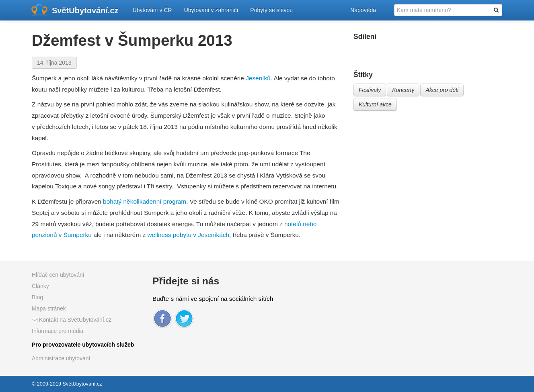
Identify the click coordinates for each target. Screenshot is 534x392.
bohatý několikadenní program (145, 201)
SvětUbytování (85, 10)
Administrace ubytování (61, 358)
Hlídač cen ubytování (58, 275)
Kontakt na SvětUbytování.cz (72, 320)
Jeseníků (258, 78)
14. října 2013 (54, 63)
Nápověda (363, 10)
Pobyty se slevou (271, 10)
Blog (37, 297)
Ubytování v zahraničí (211, 10)
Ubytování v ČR (152, 10)
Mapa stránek (49, 308)
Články (40, 286)
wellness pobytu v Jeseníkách (188, 235)
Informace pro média (58, 331)
